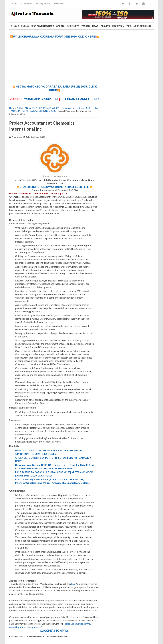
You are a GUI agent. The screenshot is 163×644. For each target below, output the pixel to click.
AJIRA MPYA (73, 26)
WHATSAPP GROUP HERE (42, 99)
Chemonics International (73, 108)
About (14, 3)
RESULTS (105, 26)
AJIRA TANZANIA (26, 108)
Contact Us (27, 3)
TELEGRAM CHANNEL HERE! (80, 99)
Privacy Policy (43, 3)
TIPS (129, 26)
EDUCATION (118, 26)
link (73, 584)
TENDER (86, 26)
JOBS (88, 108)
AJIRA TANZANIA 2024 (48, 108)
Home (15, 26)
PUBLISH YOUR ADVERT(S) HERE (38, 26)
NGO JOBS (51, 111)
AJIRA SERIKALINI (142, 26)
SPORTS (60, 26)
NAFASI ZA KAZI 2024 (33, 111)
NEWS (95, 26)
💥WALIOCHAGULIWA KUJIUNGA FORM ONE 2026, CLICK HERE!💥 (55, 37)
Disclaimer (59, 3)
